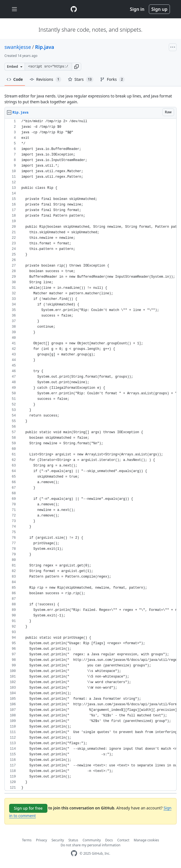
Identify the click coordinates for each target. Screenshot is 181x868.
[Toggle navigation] (14, 9)
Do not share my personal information (91, 845)
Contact (123, 840)
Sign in (137, 9)
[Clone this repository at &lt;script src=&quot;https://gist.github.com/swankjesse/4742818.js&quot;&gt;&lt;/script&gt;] (48, 67)
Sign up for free (28, 808)
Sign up (159, 9)
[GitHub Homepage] (74, 853)
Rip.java (45, 47)
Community (92, 840)
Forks (112, 79)
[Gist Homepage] (74, 9)
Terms (27, 840)
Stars (81, 79)
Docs (109, 840)
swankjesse (18, 47)
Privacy (42, 840)
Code (15, 79)
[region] (90, 455)
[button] (77, 67)
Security (58, 840)
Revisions (45, 79)
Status (73, 840)
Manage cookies (146, 840)
